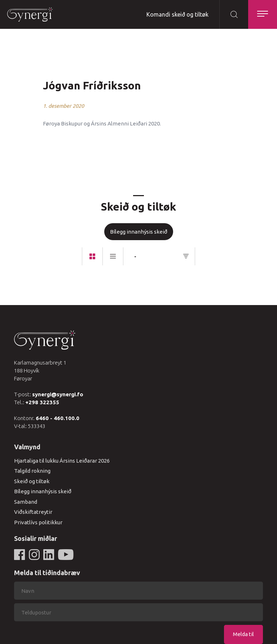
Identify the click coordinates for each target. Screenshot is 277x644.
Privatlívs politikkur (38, 522)
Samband (26, 502)
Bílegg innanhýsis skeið (139, 232)
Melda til (243, 634)
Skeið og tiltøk (32, 481)
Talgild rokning (32, 471)
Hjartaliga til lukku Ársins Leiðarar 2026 (62, 461)
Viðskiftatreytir (33, 512)
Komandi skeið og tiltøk (177, 14)
